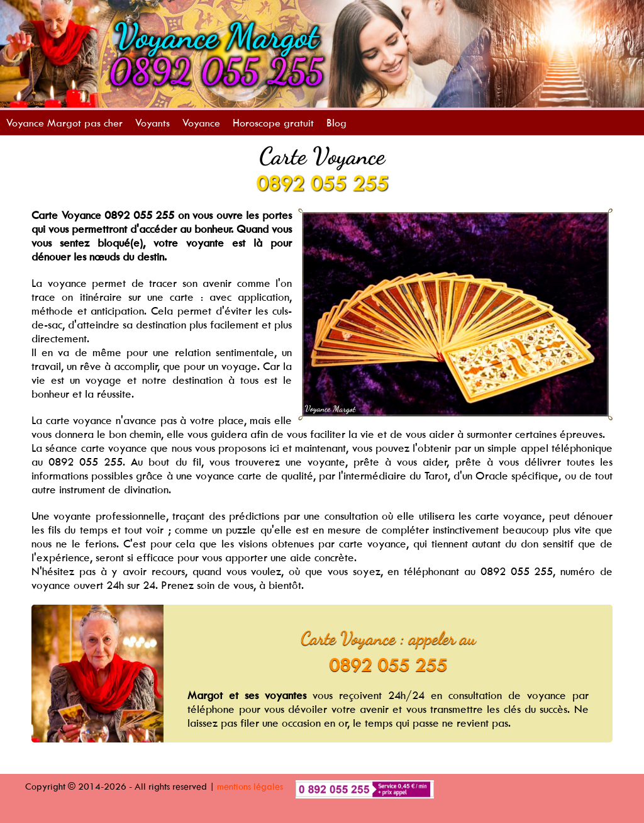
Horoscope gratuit (273, 123)
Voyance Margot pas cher (64, 123)
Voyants (153, 123)
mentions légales (250, 786)
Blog (336, 123)
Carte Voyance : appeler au (388, 638)
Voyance (201, 123)
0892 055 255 (322, 183)
